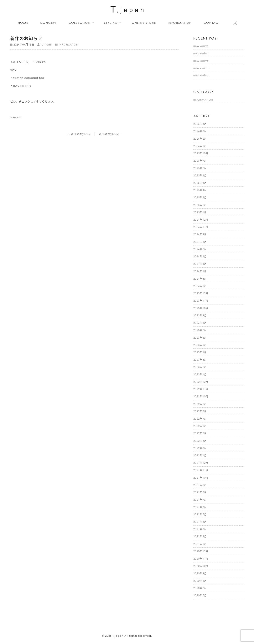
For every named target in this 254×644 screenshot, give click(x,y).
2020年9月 (200, 573)
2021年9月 (200, 485)
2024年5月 (200, 264)
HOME (23, 23)
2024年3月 (200, 279)
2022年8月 (200, 411)
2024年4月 (200, 271)
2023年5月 (200, 345)
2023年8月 (200, 323)
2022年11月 (201, 389)
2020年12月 (201, 551)
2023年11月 (201, 301)
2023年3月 (200, 360)
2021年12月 (201, 463)
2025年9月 (200, 161)
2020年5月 (200, 595)
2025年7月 (200, 168)
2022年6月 (200, 426)
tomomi (46, 44)
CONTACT (212, 23)
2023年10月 (201, 308)
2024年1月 (200, 286)
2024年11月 (201, 227)
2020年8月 (200, 581)
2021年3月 (200, 529)
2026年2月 (200, 139)
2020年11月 (201, 559)
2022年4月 (200, 441)
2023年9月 (200, 315)
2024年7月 (200, 249)
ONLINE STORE (144, 23)
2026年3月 (200, 131)
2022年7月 (200, 419)
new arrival (202, 46)
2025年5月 (200, 183)
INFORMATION (180, 23)
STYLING (111, 23)
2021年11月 (201, 470)
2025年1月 (200, 212)
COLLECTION (80, 23)
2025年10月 (201, 153)
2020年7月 (200, 588)
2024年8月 (200, 242)
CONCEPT (48, 23)
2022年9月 (200, 404)
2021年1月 (200, 544)
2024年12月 (201, 220)
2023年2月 (200, 367)
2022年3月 (200, 448)
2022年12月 (201, 382)
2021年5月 (200, 514)
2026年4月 (200, 124)
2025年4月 (200, 190)
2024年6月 (200, 256)
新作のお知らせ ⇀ (110, 134)
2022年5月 (200, 433)
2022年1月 (200, 455)
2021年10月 (201, 478)
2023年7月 (200, 330)
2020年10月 (201, 566)
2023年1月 (200, 374)
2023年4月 (200, 352)
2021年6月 (200, 507)
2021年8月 (200, 492)
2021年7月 (200, 500)
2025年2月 (200, 205)
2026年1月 (200, 146)
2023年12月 (201, 293)
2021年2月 (200, 536)
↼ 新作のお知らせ (79, 134)
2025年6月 (200, 175)
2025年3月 (200, 197)
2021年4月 (200, 522)
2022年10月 (201, 396)
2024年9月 (200, 234)
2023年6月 (200, 338)
